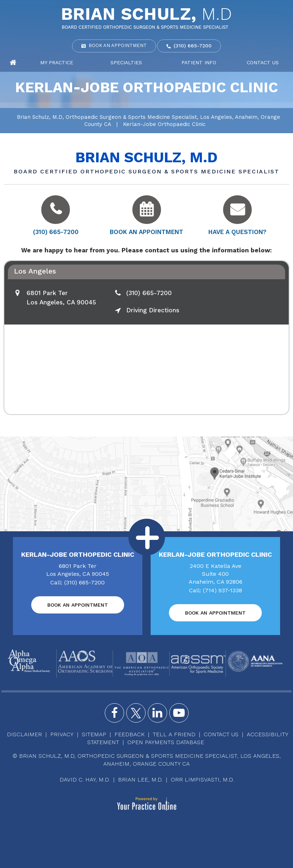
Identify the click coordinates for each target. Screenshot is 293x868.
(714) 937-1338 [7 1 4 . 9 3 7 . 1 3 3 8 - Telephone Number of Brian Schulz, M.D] (223, 590)
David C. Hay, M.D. (85, 780)
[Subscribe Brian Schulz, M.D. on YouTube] (179, 713)
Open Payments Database (166, 742)
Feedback (129, 734)
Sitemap (94, 734)
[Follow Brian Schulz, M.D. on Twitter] (136, 713)
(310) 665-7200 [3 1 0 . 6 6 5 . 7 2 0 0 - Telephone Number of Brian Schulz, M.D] (193, 46)
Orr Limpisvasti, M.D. (202, 780)
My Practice (57, 62)
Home (13, 63)
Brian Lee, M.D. (140, 780)
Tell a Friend (174, 734)
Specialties (126, 62)
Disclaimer (24, 734)
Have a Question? (237, 232)
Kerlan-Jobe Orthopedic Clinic (78, 554)
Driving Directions (153, 310)
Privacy (62, 734)
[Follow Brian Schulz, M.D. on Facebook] (114, 713)
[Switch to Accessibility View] (11, 852)
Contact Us (263, 62)
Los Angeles (35, 271)
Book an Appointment (118, 45)
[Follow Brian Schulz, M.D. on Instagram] (157, 713)
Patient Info (199, 62)
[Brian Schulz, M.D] (147, 18)
